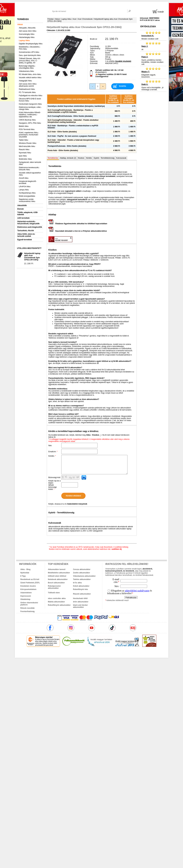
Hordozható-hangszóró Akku (30, 104)
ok (153, 46)
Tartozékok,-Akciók (26, 231)
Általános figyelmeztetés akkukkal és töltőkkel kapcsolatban (78, 224)
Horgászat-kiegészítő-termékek (28, 182)
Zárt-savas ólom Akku (28, 31)
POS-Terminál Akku (27, 129)
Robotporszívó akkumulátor (54, 587)
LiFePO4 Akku (25, 187)
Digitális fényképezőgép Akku (31, 44)
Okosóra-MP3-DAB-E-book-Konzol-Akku (30, 100)
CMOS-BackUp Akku (27, 120)
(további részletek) (123, 61)
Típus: (93, 51)
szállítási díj (116, 549)
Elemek (21, 209)
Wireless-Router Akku (28, 143)
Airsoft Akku (24, 178)
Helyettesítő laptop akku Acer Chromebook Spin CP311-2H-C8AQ (32, 257)
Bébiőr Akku (24, 126)
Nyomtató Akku (25, 153)
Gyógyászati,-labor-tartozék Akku (30, 163)
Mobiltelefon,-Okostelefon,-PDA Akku (30, 48)
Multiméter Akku (25, 159)
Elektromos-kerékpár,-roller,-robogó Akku (30, 108)
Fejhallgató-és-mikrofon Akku (31, 96)
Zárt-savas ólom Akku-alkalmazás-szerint (28, 85)
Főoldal (50, 19)
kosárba (122, 86)
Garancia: (94, 61)
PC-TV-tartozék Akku (27, 92)
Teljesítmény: (95, 49)
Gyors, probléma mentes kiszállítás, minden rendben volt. (153, 59)
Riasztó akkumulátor (82, 594)
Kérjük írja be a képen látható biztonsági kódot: (55, 485)
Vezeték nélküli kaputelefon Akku (30, 174)
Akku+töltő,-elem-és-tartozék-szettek (26, 235)
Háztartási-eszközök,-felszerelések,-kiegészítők (29, 223)
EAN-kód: (94, 63)
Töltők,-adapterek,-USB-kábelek (28, 213)
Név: (50, 446)
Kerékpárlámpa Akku (27, 193)
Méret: (93, 55)
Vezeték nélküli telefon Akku (30, 78)
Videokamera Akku (26, 71)
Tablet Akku (24, 140)
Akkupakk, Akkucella (27, 28)
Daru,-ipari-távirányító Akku (30, 55)
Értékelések (148, 26)
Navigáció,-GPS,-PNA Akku (30, 123)
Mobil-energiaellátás (27, 196)
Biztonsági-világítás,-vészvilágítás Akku (27, 67)
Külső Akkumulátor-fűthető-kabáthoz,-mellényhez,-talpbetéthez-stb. (30, 115)
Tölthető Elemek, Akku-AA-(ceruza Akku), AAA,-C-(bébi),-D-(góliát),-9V (30, 61)
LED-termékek (24, 218)
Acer (75, 19)
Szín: (92, 53)
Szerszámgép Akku (27, 34)
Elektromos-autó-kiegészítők (30, 227)
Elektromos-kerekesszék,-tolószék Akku (29, 169)
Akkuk (20, 24)
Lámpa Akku (24, 190)
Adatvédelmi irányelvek (77, 504)
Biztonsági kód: (55, 477)
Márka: (93, 59)
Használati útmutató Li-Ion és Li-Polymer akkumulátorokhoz (78, 231)
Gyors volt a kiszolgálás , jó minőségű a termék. (153, 85)
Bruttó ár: (94, 39)
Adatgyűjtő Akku (25, 81)
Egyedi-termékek (25, 240)
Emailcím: (53, 452)
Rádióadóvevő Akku (27, 89)
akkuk (75, 653)
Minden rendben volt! (153, 36)
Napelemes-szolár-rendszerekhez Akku (27, 200)
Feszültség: (95, 46)
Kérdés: (52, 456)
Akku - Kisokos (93, 435)
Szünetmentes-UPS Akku (29, 52)
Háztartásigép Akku (27, 37)
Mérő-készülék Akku (27, 146)
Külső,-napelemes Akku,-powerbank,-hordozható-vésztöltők (29, 135)
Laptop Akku (24, 41)
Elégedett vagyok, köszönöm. (153, 73)
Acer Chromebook (85, 19)
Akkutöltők (22, 205)
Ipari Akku (23, 156)
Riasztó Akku (24, 150)
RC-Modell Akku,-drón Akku (30, 74)
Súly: (92, 57)
